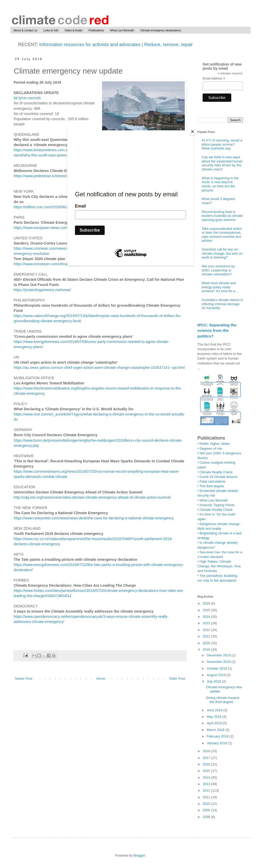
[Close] (193, 132)
